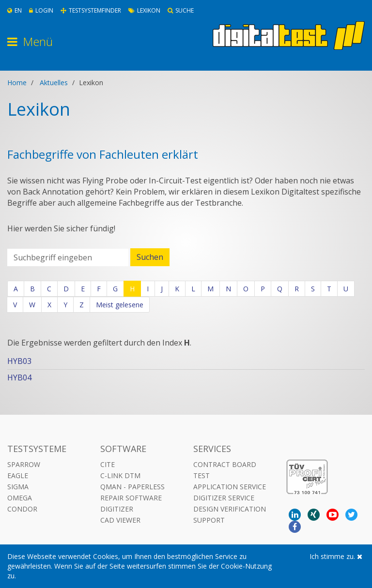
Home (17, 83)
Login (41, 10)
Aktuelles (54, 83)
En (15, 10)
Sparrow (24, 464)
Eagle (18, 475)
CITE (108, 464)
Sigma (18, 487)
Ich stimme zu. (336, 556)
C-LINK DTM (120, 475)
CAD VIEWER (120, 520)
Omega (20, 498)
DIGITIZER (117, 509)
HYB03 (19, 361)
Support (209, 520)
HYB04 (19, 377)
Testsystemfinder (91, 10)
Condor (22, 509)
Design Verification (230, 509)
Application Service (230, 487)
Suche (181, 10)
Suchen (150, 257)
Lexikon (144, 10)
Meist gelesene (120, 305)
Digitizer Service (224, 498)
